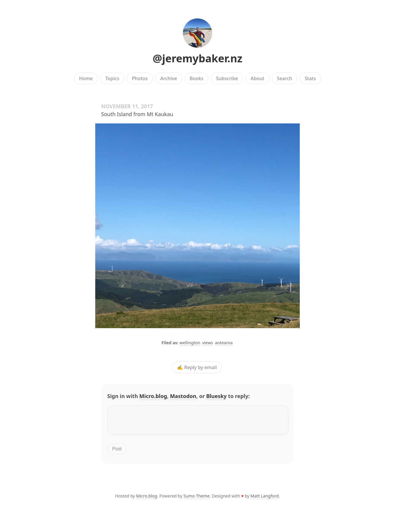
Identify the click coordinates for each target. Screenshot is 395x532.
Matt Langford (265, 499)
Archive (168, 78)
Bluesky (216, 396)
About (258, 78)
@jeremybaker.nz (198, 58)
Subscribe (227, 78)
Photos (140, 78)
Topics (112, 78)
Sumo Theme (196, 499)
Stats (310, 78)
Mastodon (183, 396)
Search (285, 78)
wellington (190, 343)
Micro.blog (153, 396)
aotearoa (224, 343)
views (208, 343)
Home (86, 78)
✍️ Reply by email (197, 367)
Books (196, 78)
